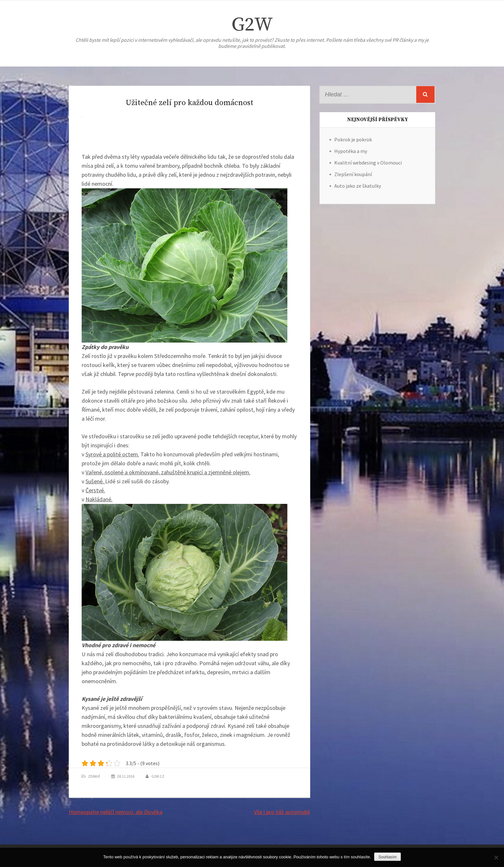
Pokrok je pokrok (353, 139)
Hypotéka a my (351, 151)
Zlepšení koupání (353, 174)
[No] (496, 857)
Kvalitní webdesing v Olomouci (368, 163)
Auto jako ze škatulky (358, 186)
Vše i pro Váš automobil (282, 812)
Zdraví (94, 776)
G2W (252, 25)
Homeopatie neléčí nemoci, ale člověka (116, 812)
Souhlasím (387, 857)
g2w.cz (158, 776)
